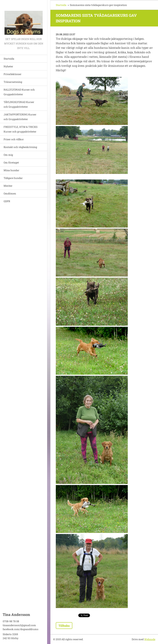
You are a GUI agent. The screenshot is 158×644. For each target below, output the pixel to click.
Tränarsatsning (13, 82)
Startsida (9, 59)
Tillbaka (64, 626)
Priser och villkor (14, 139)
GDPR (7, 201)
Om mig (8, 155)
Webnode (150, 639)
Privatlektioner (13, 74)
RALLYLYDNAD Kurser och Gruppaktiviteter (19, 92)
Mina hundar (11, 170)
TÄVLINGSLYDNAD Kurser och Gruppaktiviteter (19, 104)
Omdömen (10, 193)
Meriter (8, 186)
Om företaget (11, 162)
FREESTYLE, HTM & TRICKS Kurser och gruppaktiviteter (21, 129)
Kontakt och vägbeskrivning (20, 147)
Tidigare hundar (13, 178)
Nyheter (8, 66)
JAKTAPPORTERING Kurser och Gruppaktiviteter (20, 117)
